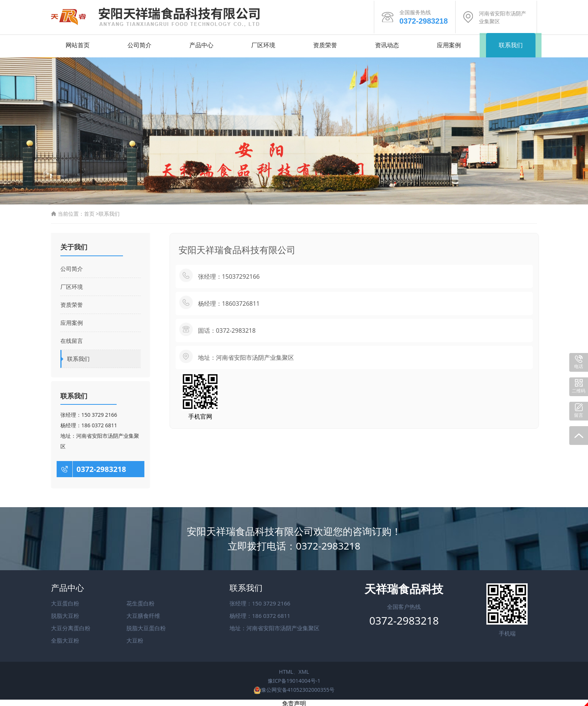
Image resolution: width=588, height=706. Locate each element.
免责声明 (294, 702)
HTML (286, 670)
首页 (89, 212)
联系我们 (511, 43)
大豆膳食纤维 (143, 614)
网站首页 (78, 43)
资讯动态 (387, 43)
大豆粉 (135, 638)
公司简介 (139, 43)
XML (304, 670)
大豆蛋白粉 (65, 601)
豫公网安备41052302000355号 (294, 688)
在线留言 (72, 339)
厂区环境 (263, 43)
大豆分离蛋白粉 (71, 626)
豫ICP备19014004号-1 (294, 679)
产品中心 (201, 43)
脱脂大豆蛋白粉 (146, 626)
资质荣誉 (325, 43)
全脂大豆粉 (65, 638)
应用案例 (449, 43)
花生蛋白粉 (140, 601)
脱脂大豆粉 (65, 614)
